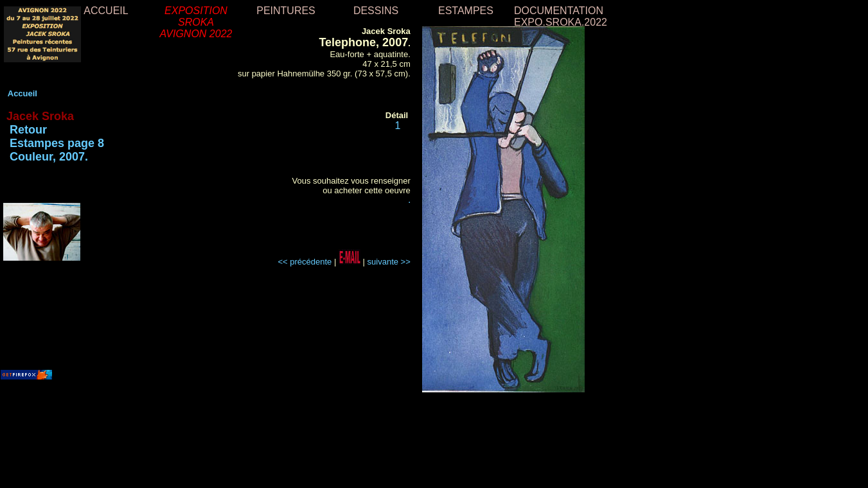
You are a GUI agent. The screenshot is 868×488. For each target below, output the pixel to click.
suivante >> (389, 262)
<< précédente (305, 262)
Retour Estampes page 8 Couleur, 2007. (54, 143)
